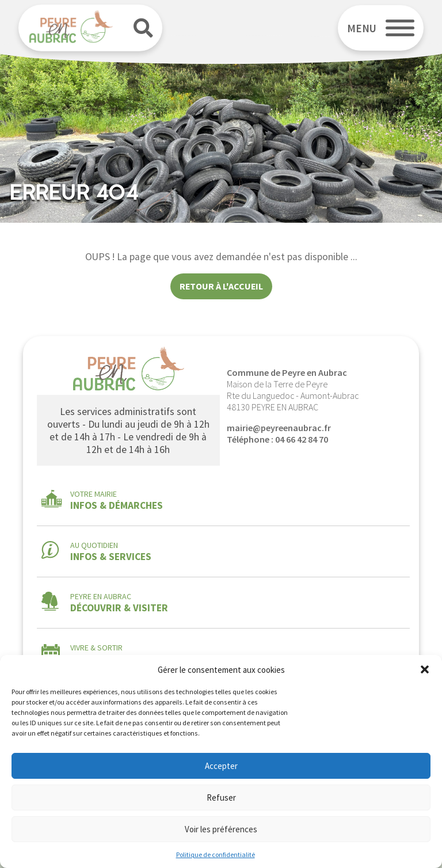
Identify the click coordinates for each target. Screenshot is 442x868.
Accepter (221, 766)
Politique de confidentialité (216, 854)
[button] (425, 669)
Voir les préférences (221, 829)
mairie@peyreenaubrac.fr (279, 428)
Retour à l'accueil (221, 286)
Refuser (221, 797)
